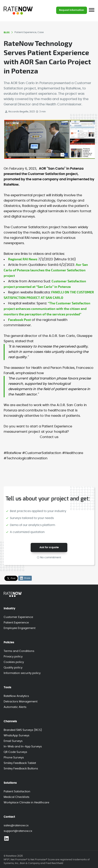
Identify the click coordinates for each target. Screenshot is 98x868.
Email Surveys (13, 741)
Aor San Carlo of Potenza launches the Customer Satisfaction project (46, 270)
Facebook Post (19, 320)
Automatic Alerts (15, 707)
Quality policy (13, 668)
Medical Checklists (17, 797)
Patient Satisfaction (17, 792)
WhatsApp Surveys (17, 736)
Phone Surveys (14, 758)
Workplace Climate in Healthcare (26, 803)
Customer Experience (18, 617)
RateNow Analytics (16, 696)
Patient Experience (16, 623)
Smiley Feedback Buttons (21, 769)
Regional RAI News (23, 259)
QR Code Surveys (15, 752)
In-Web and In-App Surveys (23, 747)
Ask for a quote (49, 547)
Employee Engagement (20, 628)
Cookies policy (14, 662)
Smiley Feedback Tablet (20, 763)
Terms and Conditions (19, 651)
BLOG (7, 32)
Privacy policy (13, 657)
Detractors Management (21, 702)
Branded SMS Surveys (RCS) (23, 730)
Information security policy (22, 673)
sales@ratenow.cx (16, 825)
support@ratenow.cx (18, 831)
